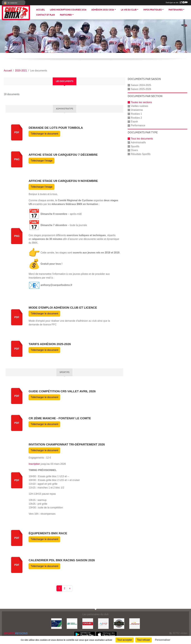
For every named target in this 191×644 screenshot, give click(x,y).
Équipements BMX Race (48, 533)
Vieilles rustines (139, 106)
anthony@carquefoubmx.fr (56, 285)
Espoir (134, 121)
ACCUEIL (41, 10)
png (17, 159)
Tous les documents (142, 139)
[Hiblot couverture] (56, 623)
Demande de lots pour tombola (56, 128)
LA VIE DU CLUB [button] (129, 10)
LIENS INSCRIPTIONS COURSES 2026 (68, 10)
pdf (17, 132)
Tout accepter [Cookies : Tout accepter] (125, 640)
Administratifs (138, 143)
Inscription (34, 464)
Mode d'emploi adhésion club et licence (63, 308)
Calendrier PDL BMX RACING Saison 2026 (62, 560)
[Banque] (72, 623)
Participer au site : (177, 2)
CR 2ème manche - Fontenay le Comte (60, 418)
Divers (134, 150)
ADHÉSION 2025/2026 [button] (103, 10)
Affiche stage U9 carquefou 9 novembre (63, 181)
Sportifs (135, 146)
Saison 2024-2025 (141, 85)
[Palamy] (135, 623)
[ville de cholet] (88, 623)
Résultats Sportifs (141, 154)
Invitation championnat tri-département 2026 (67, 444)
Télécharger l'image (41, 161)
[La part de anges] (119, 623)
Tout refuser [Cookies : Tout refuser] (143, 640)
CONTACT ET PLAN (46, 15)
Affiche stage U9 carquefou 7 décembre (63, 155)
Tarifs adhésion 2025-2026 (50, 344)
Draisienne (137, 110)
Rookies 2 (136, 118)
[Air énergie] (103, 623)
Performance (138, 125)
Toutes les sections (141, 102)
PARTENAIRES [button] (176, 10)
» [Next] (70, 588)
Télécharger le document (44, 134)
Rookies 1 (136, 114)
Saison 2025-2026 (141, 89)
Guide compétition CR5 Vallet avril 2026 (62, 391)
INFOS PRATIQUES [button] (152, 10)
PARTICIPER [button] (66, 15)
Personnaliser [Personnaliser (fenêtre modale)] (163, 640)
